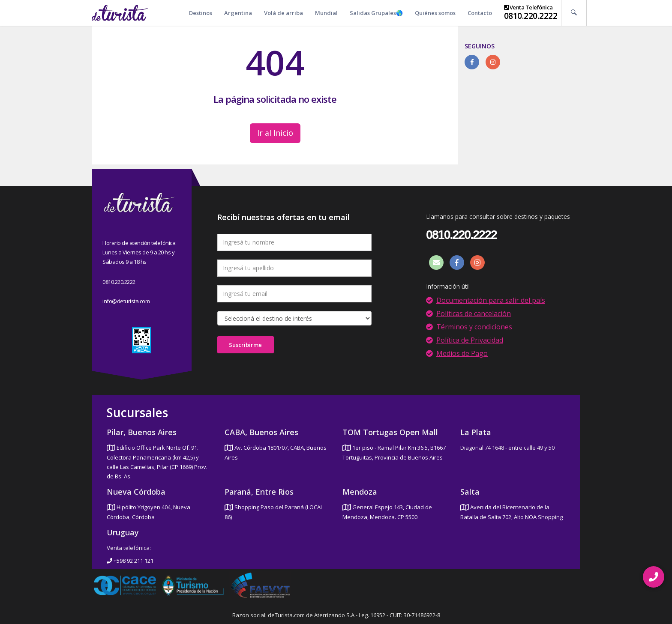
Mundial (326, 13)
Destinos (201, 13)
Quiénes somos (435, 13)
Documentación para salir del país (491, 300)
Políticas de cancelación (474, 313)
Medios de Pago (462, 353)
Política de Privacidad (470, 340)
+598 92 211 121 (130, 561)
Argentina (238, 13)
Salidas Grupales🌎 (376, 13)
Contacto (480, 13)
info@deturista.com (126, 301)
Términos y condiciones (474, 327)
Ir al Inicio (275, 133)
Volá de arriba (283, 13)
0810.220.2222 (531, 16)
